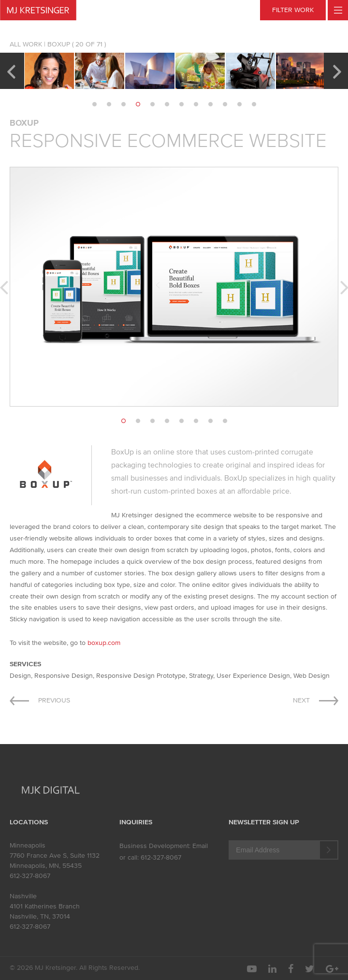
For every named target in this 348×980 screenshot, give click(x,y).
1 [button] (94, 104)
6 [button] (167, 104)
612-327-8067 (30, 876)
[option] (49, 71)
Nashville (23, 896)
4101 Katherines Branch (45, 906)
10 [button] (225, 104)
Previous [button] (11, 71)
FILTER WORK (293, 10)
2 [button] (109, 104)
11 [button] (239, 104)
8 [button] (196, 104)
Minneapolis (28, 845)
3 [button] (123, 104)
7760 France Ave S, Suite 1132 (55, 856)
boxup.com (104, 643)
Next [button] (337, 71)
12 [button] (254, 104)
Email (200, 846)
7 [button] (181, 104)
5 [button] (152, 104)
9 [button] (210, 104)
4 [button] (138, 104)
